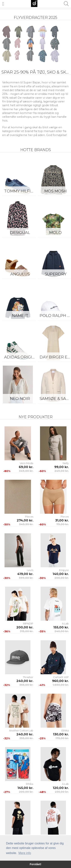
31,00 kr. (62, 520)
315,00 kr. (27, 631)
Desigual (20, 233)
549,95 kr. (26, 524)
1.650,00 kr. (61, 685)
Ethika (65, 730)
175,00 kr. (62, 738)
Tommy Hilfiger (21, 191)
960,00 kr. (60, 681)
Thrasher (28, 677)
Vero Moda (26, 463)
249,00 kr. (62, 471)
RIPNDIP (28, 624)
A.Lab (65, 624)
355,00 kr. (26, 685)
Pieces (29, 517)
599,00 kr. (26, 578)
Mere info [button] (25, 853)
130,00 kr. (61, 734)
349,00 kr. (26, 471)
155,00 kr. (61, 627)
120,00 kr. (61, 788)
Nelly (66, 463)
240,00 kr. (62, 631)
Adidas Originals (21, 357)
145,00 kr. (25, 788)
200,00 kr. (62, 578)
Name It (20, 316)
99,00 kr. (62, 467)
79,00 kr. (63, 524)
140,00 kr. (61, 574)
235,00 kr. (62, 792)
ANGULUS (20, 274)
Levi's (30, 570)
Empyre (64, 570)
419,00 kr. (25, 574)
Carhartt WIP (61, 677)
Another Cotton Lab (21, 730)
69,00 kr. (26, 467)
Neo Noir (20, 399)
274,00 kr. (25, 520)
